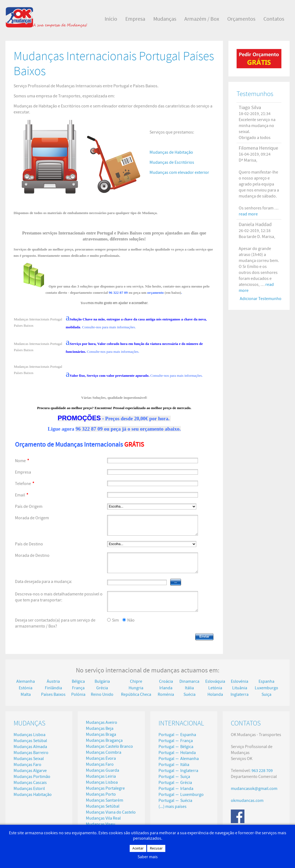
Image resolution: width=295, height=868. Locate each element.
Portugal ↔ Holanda (177, 753)
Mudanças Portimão (32, 777)
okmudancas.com (247, 801)
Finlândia (53, 688)
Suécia (190, 694)
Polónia (78, 694)
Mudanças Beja (100, 728)
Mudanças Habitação (33, 795)
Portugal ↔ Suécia (175, 801)
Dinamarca (189, 681)
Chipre (136, 681)
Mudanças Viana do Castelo (111, 812)
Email (22, 495)
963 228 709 (262, 771)
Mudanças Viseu (101, 824)
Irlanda (166, 688)
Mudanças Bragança (104, 740)
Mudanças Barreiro (31, 753)
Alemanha (26, 681)
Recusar (156, 848)
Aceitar (138, 848)
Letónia (215, 688)
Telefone (25, 484)
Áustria (53, 681)
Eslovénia (240, 681)
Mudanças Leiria (101, 776)
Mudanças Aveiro (102, 722)
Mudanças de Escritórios (172, 162)
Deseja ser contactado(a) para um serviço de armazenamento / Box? (55, 623)
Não (131, 620)
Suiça (266, 694)
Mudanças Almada (30, 747)
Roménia (166, 694)
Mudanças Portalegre (105, 788)
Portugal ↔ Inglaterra (178, 771)
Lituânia (240, 688)
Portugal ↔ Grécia (175, 783)
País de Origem (29, 506)
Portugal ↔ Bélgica (176, 747)
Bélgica (78, 681)
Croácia (166, 681)
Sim (115, 620)
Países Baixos (53, 694)
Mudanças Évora (101, 758)
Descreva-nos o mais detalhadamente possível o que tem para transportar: (59, 597)
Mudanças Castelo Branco (109, 746)
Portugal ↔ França (176, 741)
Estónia (26, 688)
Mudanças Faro (27, 765)
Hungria (136, 688)
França (78, 688)
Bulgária (102, 681)
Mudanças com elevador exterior (179, 172)
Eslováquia (215, 681)
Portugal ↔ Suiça (174, 777)
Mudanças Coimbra (104, 752)
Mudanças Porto (101, 794)
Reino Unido (102, 694)
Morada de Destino (32, 555)
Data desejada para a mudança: (44, 582)
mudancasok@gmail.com (254, 789)
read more (248, 214)
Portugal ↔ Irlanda (176, 789)
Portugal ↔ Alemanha (179, 759)
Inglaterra (240, 694)
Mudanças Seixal (29, 759)
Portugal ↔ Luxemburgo (181, 795)
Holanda (215, 694)
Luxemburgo (266, 688)
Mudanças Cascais (30, 783)
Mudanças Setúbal (30, 741)
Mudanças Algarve (30, 771)
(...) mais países (173, 807)
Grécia (102, 688)
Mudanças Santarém (105, 800)
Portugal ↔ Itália (174, 765)
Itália (189, 688)
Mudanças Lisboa (29, 735)
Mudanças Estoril (29, 789)
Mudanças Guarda (103, 770)
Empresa (23, 472)
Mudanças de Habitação (171, 152)
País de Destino (29, 544)
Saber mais (148, 857)
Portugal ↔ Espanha (177, 735)
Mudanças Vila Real (103, 818)
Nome (22, 461)
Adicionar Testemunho (261, 299)
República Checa (136, 694)
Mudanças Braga (101, 734)
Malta (26, 694)
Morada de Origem (32, 518)
